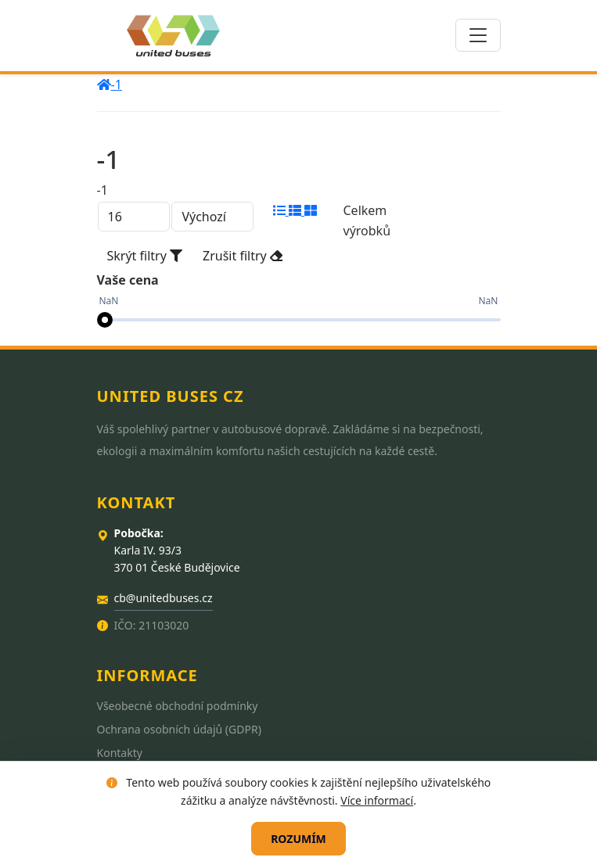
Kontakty (120, 753)
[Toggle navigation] (478, 35)
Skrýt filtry (145, 256)
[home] (104, 84)
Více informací (377, 800)
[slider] (105, 320)
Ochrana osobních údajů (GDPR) (179, 729)
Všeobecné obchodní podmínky (178, 706)
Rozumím (298, 839)
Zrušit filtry (243, 256)
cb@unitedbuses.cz (164, 598)
